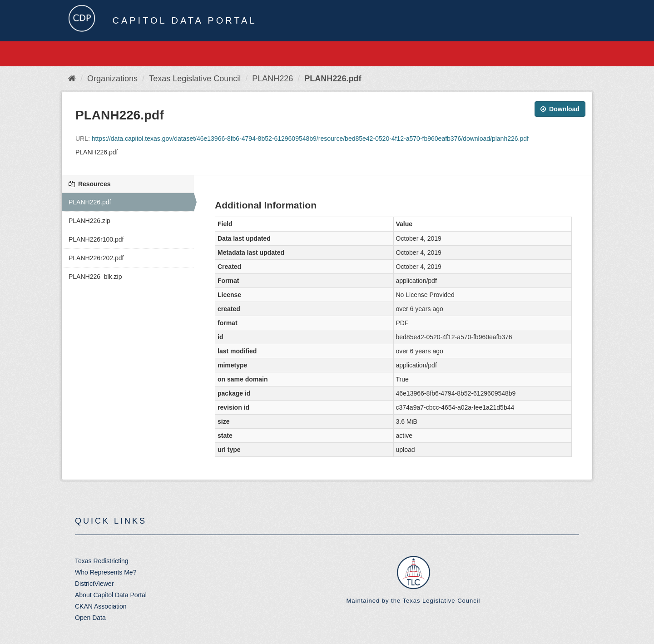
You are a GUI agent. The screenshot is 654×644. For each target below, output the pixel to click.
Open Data (90, 618)
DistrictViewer (94, 584)
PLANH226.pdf (333, 79)
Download (560, 109)
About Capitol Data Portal (111, 595)
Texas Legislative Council (195, 79)
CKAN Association (101, 606)
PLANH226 (272, 79)
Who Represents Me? (106, 572)
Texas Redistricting (102, 561)
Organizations (112, 79)
